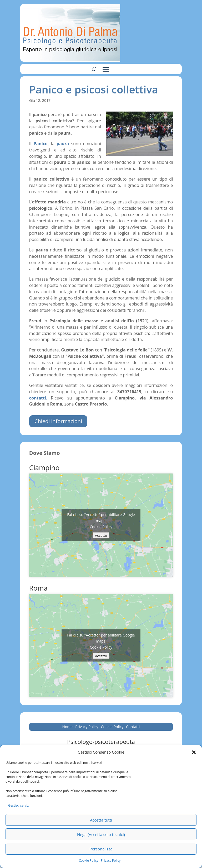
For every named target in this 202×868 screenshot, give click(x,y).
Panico (41, 144)
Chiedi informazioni (58, 421)
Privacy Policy (111, 861)
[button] (194, 752)
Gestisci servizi (19, 805)
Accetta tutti (101, 820)
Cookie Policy (89, 861)
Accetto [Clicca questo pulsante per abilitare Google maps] (101, 535)
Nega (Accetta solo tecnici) (101, 834)
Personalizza (101, 849)
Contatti (133, 727)
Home (68, 727)
